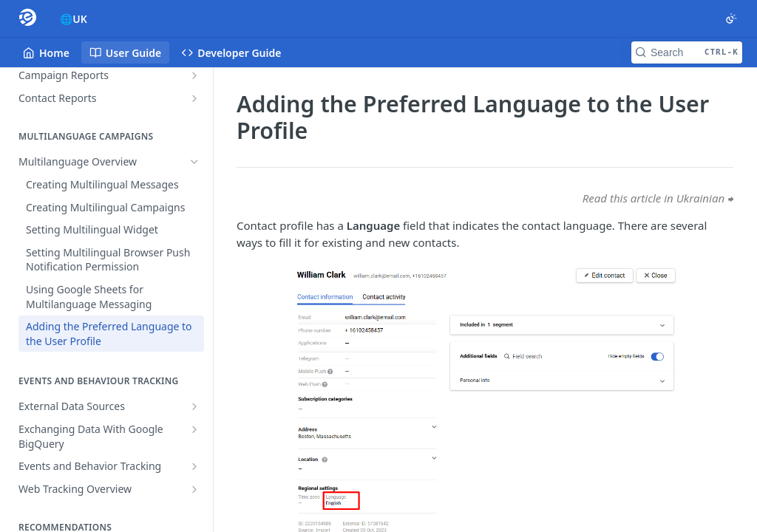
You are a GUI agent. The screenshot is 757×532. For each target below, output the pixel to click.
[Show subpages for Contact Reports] (194, 98)
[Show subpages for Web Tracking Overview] (194, 489)
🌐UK (74, 19)
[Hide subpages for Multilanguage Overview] (194, 162)
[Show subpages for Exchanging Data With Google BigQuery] (194, 429)
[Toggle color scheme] (731, 18)
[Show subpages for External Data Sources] (194, 406)
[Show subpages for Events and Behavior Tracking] (194, 466)
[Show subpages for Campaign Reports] (194, 75)
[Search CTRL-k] (687, 52)
